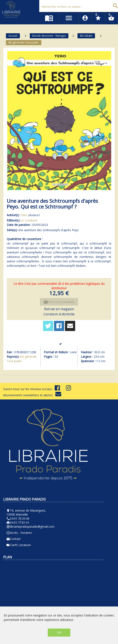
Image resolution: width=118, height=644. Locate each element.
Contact (14, 539)
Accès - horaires (19, 533)
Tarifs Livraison (19, 545)
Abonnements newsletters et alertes (32, 395)
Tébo (24, 215)
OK (59, 632)
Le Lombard (29, 220)
